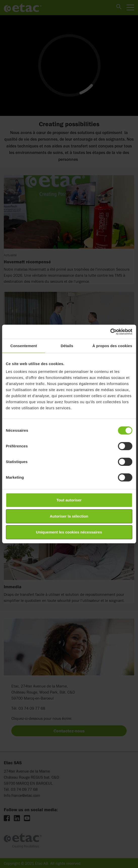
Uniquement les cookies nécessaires (69, 532)
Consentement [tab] (24, 346)
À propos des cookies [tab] (112, 346)
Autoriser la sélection (69, 516)
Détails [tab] (67, 346)
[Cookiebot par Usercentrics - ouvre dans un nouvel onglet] (110, 332)
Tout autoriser (69, 500)
